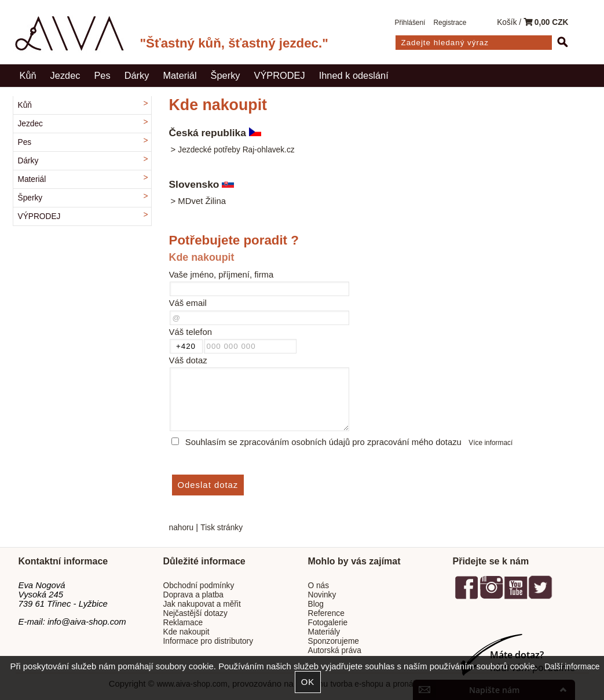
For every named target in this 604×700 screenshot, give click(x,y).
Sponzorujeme (334, 641)
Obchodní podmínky (199, 586)
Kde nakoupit (186, 632)
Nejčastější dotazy (195, 613)
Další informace (572, 667)
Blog (316, 604)
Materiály (324, 632)
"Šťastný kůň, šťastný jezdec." (234, 43)
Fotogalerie (328, 623)
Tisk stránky (222, 528)
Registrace (450, 23)
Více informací (490, 443)
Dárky (137, 75)
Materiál (180, 75)
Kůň (28, 75)
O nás (319, 586)
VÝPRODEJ (280, 75)
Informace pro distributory (208, 641)
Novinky (322, 595)
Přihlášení (410, 23)
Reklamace (183, 623)
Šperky (226, 75)
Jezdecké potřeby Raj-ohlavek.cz (236, 150)
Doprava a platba (194, 595)
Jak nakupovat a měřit (202, 604)
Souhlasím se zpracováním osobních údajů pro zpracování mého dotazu (323, 442)
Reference (326, 613)
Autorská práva (335, 650)
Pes (102, 75)
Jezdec (65, 75)
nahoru (182, 528)
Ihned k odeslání (354, 75)
